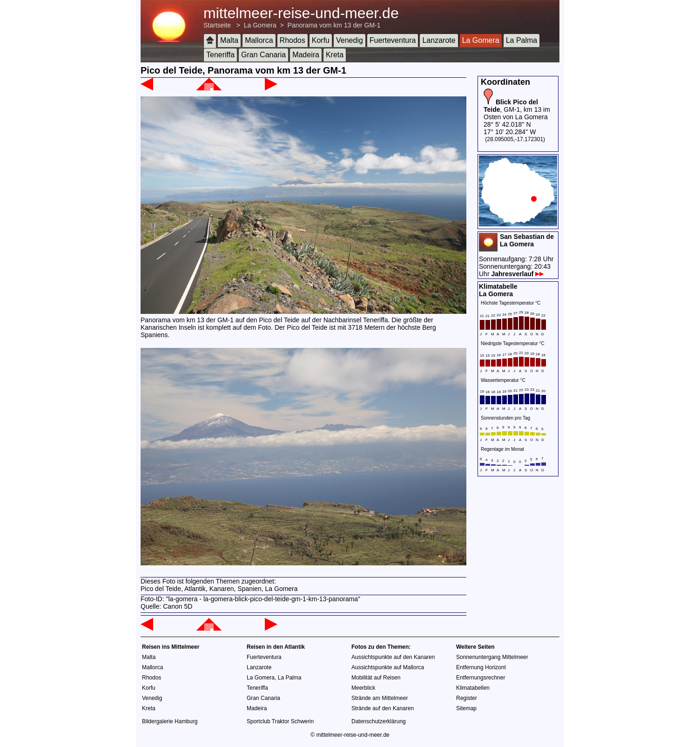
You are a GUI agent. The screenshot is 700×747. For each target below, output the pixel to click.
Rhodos (293, 40)
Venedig (350, 40)
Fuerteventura (393, 40)
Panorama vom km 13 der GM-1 (334, 25)
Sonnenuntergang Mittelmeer (492, 657)
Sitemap (466, 708)
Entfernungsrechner (481, 678)
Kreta (335, 55)
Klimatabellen (473, 688)
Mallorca (259, 40)
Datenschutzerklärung (379, 721)
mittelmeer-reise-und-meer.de (301, 13)
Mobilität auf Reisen (376, 678)
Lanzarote (439, 40)
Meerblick (363, 688)
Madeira (306, 55)
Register (467, 698)
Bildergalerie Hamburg (170, 721)
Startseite (217, 25)
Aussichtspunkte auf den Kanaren (393, 657)
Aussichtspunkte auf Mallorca (388, 667)
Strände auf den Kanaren (383, 708)
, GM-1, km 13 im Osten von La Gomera (517, 109)
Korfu (321, 40)
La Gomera (260, 25)
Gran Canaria (263, 55)
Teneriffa (220, 55)
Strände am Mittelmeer (380, 698)
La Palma (522, 40)
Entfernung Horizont (481, 667)
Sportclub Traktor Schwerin (280, 721)
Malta (229, 40)
